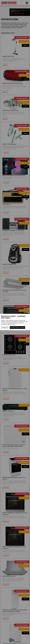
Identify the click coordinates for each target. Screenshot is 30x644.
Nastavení (5, 327)
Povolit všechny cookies (17, 327)
